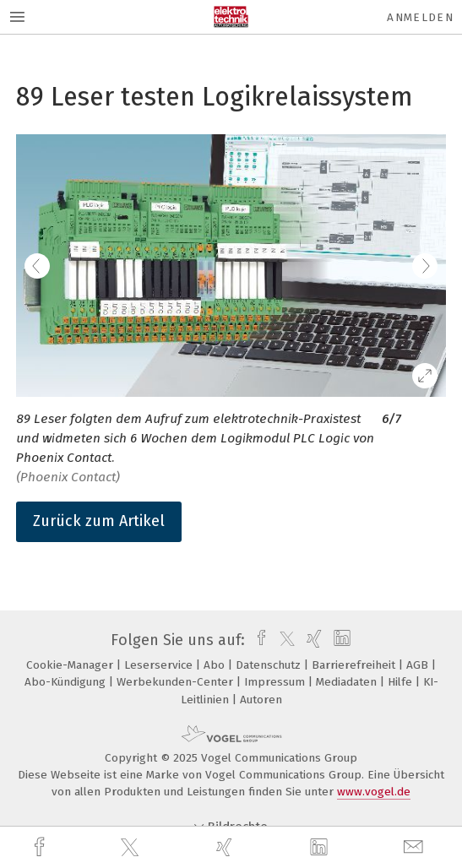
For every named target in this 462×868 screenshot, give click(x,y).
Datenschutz (270, 665)
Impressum (276, 682)
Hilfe (402, 682)
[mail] (416, 847)
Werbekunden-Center (177, 682)
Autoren (261, 700)
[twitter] (132, 848)
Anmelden (420, 17)
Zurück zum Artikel (99, 521)
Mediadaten (348, 682)
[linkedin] (321, 848)
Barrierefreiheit (355, 665)
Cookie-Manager (71, 665)
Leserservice (160, 665)
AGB (419, 665)
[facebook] (41, 847)
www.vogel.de (374, 792)
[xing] (226, 847)
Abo (216, 665)
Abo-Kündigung (67, 682)
